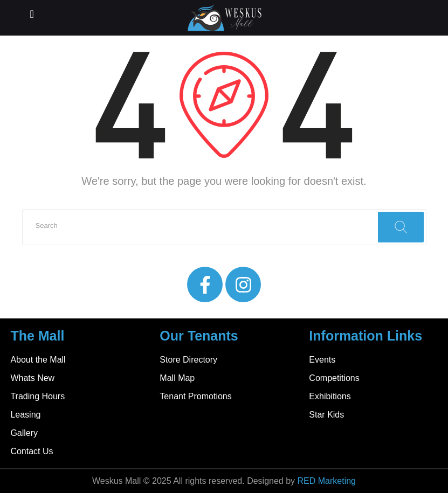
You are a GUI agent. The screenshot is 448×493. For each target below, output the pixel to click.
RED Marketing (327, 481)
